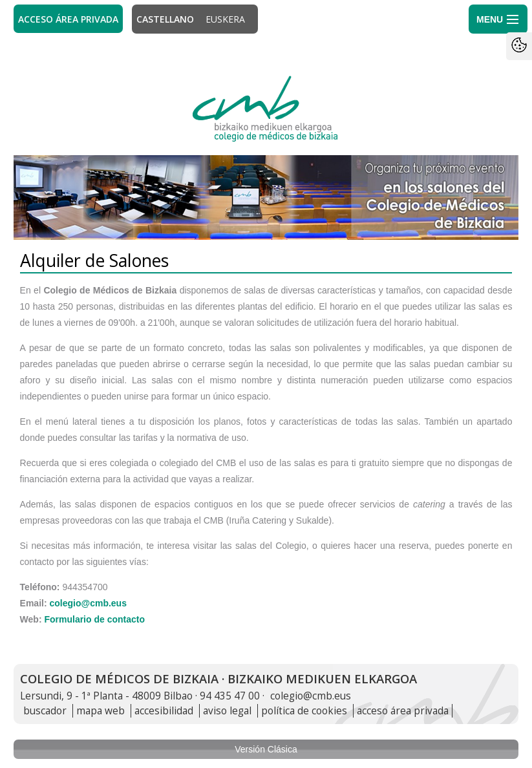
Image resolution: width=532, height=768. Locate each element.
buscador (45, 711)
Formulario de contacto (94, 619)
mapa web (101, 711)
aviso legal (227, 711)
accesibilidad (164, 711)
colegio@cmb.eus (88, 603)
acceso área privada (403, 711)
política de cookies (304, 711)
